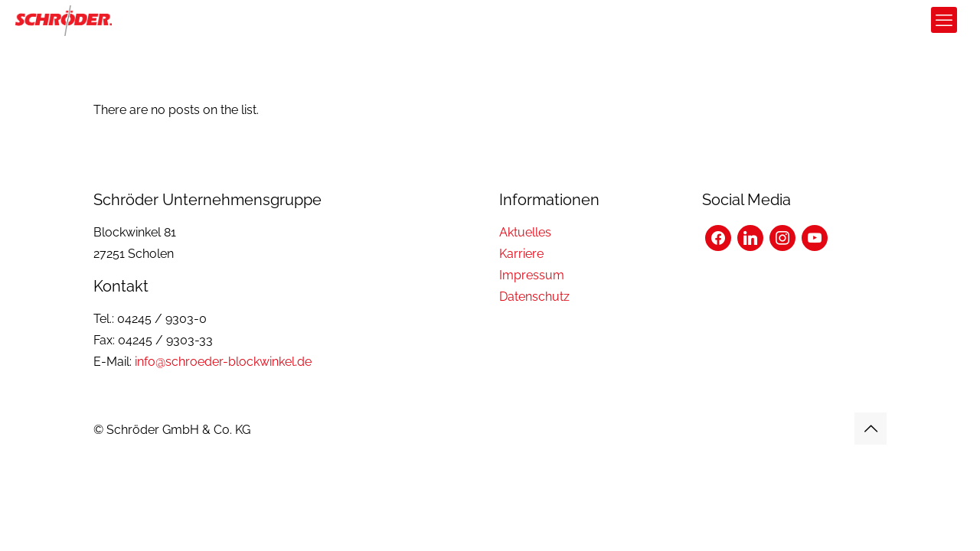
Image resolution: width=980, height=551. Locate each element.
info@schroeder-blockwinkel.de (223, 362)
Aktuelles (525, 232)
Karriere (521, 254)
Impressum (532, 275)
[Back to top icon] (871, 429)
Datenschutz (534, 297)
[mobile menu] (944, 20)
